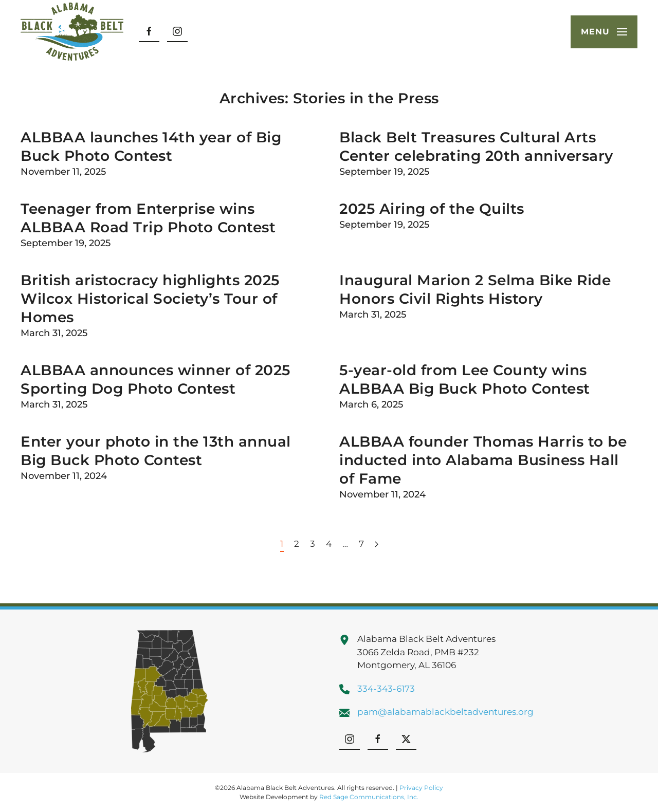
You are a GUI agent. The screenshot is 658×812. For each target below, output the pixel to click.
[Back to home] (72, 32)
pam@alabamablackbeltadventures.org (445, 712)
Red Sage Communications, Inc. (369, 797)
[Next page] (377, 545)
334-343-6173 (386, 689)
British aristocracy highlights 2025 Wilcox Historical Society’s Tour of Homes (150, 299)
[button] (604, 32)
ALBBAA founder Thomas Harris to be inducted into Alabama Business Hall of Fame (483, 460)
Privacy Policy (421, 788)
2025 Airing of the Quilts (432, 209)
